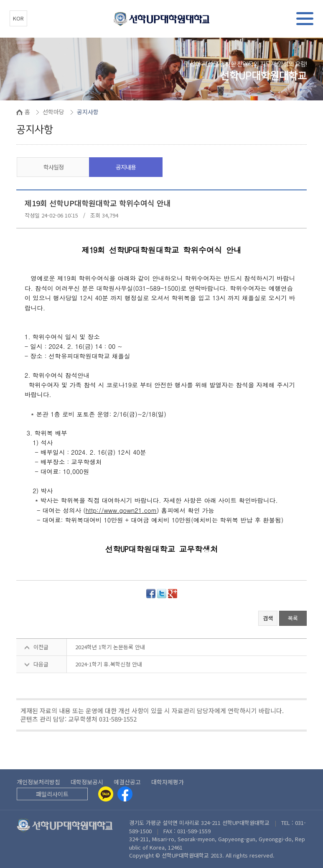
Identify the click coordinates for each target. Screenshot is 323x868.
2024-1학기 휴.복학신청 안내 (109, 664)
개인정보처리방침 (38, 782)
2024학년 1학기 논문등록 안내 (110, 647)
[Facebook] (125, 794)
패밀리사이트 (52, 794)
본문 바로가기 (0, 0)
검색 (268, 618)
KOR (18, 18)
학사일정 (53, 167)
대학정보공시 (87, 782)
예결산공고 (127, 782)
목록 (293, 618)
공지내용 (126, 167)
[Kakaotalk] (106, 794)
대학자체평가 (168, 782)
